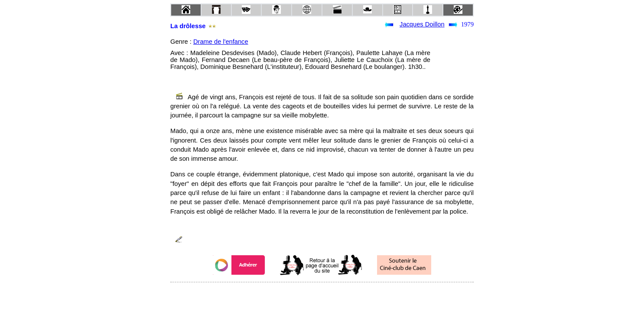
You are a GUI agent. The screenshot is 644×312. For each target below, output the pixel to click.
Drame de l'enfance (221, 42)
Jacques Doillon (422, 24)
